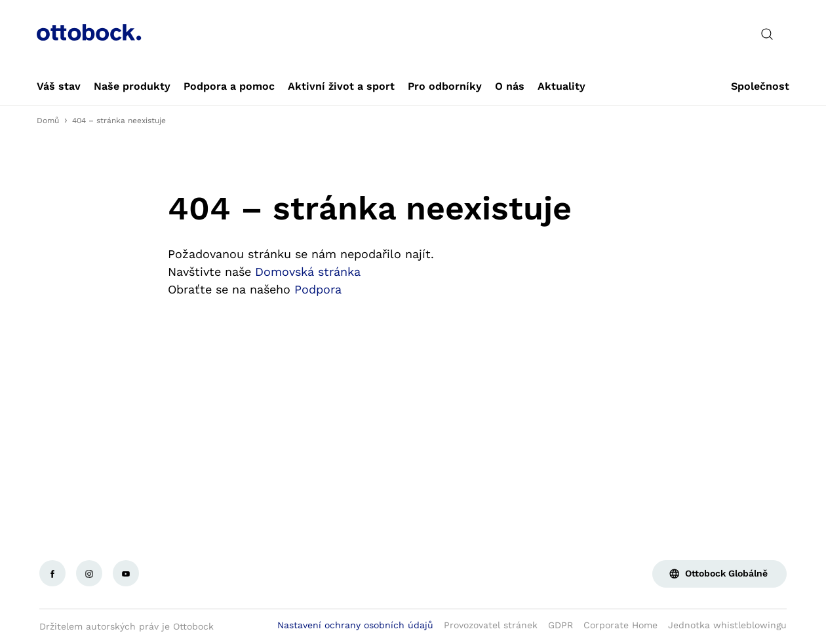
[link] (59, 86)
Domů (48, 121)
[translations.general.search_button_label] (767, 34)
